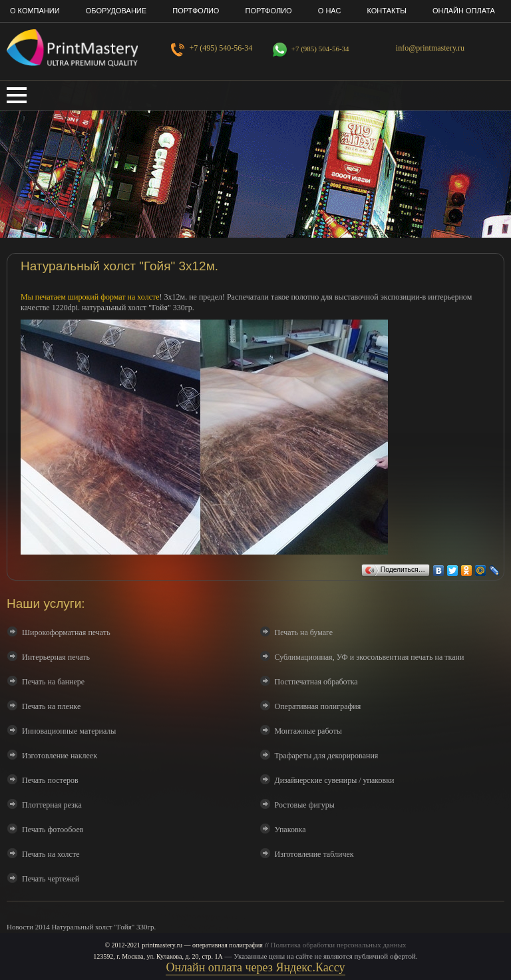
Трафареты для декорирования (327, 756)
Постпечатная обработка (316, 682)
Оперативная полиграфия (318, 706)
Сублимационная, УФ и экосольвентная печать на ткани (370, 657)
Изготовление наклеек (60, 756)
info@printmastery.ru (430, 48)
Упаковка (290, 830)
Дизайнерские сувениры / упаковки (335, 780)
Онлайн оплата (464, 11)
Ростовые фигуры (305, 805)
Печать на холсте (51, 854)
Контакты (387, 11)
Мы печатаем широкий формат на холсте (90, 297)
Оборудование (116, 11)
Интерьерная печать (56, 657)
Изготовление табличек (314, 854)
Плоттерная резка (52, 805)
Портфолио (196, 11)
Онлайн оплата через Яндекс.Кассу (255, 967)
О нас (330, 11)
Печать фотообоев (53, 830)
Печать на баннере (53, 682)
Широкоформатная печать (66, 632)
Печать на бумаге (304, 632)
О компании (35, 11)
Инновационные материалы (69, 731)
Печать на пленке (51, 706)
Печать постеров (50, 780)
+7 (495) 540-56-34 (221, 48)
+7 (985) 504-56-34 (320, 49)
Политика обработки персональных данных (339, 945)
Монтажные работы (308, 731)
